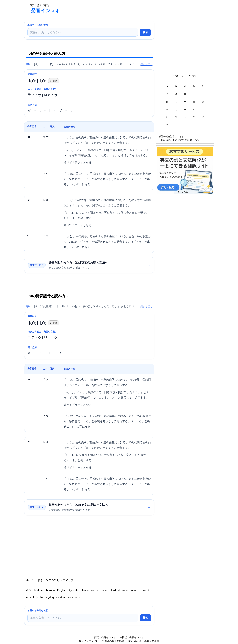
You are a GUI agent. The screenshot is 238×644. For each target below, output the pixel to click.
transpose (74, 598)
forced (105, 590)
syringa (51, 598)
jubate (134, 590)
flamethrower (90, 590)
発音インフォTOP (89, 641)
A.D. (29, 590)
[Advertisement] (131, 8)
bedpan (39, 590)
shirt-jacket (37, 598)
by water (74, 590)
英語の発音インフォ (105, 637)
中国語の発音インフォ (132, 637)
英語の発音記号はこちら (171, 136)
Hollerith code (120, 590)
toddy (61, 598)
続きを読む (146, 64)
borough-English (56, 590)
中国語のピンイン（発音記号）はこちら (179, 140)
